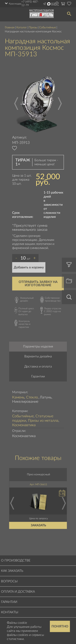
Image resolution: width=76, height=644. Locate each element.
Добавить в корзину (29, 267)
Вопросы (9, 581)
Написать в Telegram (45, 4)
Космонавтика (24, 425)
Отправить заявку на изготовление (38, 284)
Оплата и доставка (18, 592)
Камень (18, 397)
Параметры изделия (38, 346)
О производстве (16, 560)
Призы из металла (43, 421)
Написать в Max (49, 4)
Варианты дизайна (38, 356)
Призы (33, 28)
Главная (10, 28)
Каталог (22, 28)
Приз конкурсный (39, 475)
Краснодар (15, 4)
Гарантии (38, 376)
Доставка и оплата (38, 366)
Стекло (32, 397)
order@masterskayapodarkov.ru (53, 4)
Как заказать (12, 571)
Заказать (39, 525)
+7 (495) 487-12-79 (30, 4)
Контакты (10, 612)
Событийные (48, 28)
